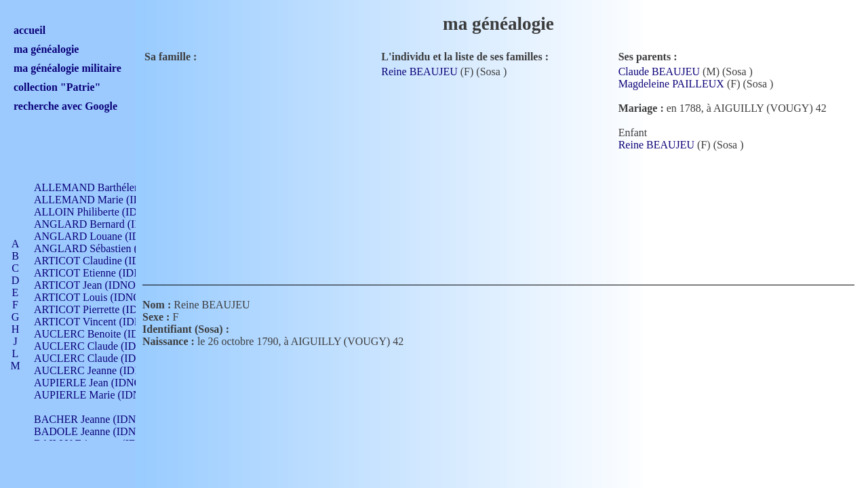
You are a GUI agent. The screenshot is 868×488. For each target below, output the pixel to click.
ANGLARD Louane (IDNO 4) (101, 236)
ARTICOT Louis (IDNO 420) (99, 297)
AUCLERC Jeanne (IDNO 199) (103, 370)
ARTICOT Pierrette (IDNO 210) (105, 309)
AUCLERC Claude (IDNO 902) (104, 346)
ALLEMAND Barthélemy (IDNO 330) (119, 187)
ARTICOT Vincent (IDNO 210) (103, 322)
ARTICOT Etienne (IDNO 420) (103, 273)
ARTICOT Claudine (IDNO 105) (106, 261)
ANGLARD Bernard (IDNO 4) (102, 224)
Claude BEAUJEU (659, 72)
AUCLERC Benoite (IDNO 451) (105, 334)
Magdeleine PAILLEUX (671, 84)
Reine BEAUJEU (419, 72)
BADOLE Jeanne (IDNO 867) (100, 431)
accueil (29, 30)
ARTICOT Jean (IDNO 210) (96, 285)
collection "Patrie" (57, 87)
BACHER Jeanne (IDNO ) (92, 419)
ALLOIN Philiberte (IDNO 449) (104, 212)
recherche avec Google (65, 106)
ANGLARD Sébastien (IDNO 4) (105, 248)
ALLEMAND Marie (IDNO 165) (107, 200)
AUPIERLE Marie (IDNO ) (94, 395)
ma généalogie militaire (67, 68)
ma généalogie (46, 49)
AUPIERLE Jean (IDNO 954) (99, 383)
